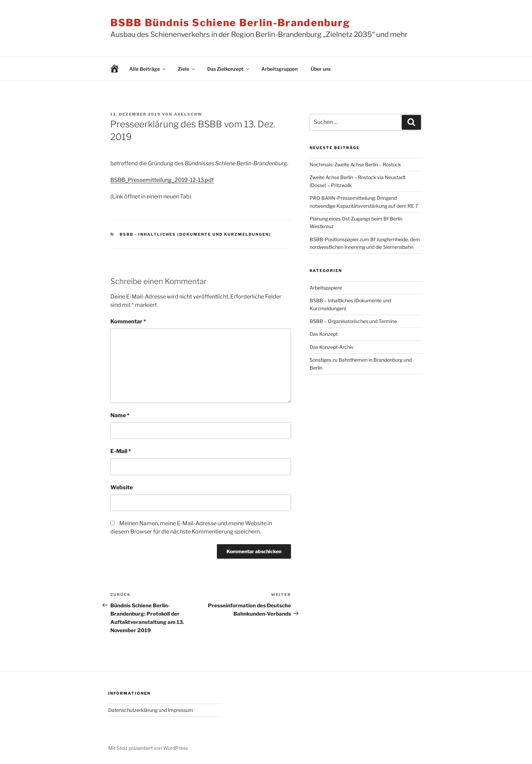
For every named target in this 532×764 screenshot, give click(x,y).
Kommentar (128, 321)
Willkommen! (109, 69)
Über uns (321, 69)
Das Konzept (324, 334)
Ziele (187, 69)
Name (120, 415)
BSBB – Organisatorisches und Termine (353, 321)
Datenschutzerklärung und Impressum (151, 710)
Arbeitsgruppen (279, 69)
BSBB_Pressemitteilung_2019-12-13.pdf (162, 180)
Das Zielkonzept (229, 69)
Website (122, 487)
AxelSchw (188, 114)
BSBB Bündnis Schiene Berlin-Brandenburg (230, 23)
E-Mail (121, 451)
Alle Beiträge (148, 69)
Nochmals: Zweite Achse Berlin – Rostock (355, 164)
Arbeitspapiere (326, 288)
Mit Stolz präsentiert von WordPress (148, 748)
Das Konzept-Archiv (332, 347)
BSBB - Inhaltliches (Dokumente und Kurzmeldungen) (195, 234)
